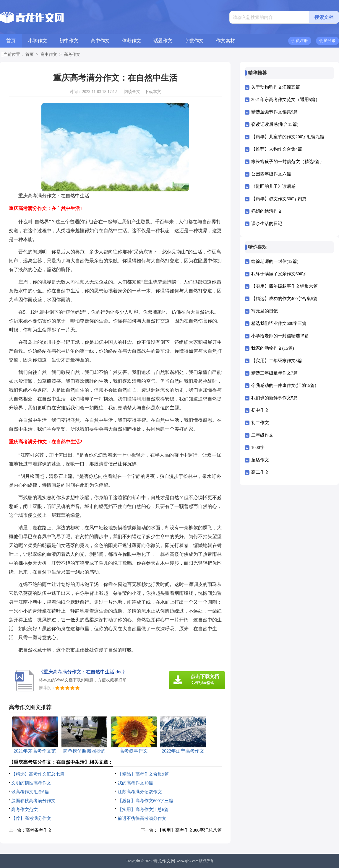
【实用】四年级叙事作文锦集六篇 (284, 286)
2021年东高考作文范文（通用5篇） (286, 100)
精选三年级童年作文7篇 (275, 373)
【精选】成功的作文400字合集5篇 (284, 299)
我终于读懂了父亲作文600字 (279, 274)
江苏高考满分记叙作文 (140, 792)
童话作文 (260, 460)
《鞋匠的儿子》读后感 (273, 186)
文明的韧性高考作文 (31, 783)
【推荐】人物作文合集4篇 (277, 149)
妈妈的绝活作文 (267, 211)
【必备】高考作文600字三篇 (145, 801)
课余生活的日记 (267, 224)
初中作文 (69, 41)
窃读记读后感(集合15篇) (275, 124)
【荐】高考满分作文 (31, 818)
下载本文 (153, 92)
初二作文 (260, 423)
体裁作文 (132, 41)
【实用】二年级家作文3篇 (277, 361)
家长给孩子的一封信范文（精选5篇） (288, 162)
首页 (11, 41)
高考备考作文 (39, 830)
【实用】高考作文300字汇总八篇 (190, 830)
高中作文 (100, 41)
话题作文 (163, 41)
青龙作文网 (164, 861)
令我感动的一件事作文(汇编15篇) (284, 385)
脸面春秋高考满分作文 (33, 801)
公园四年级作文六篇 (271, 174)
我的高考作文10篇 (135, 783)
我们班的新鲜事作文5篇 (275, 398)
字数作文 (194, 41)
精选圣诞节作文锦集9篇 (275, 112)
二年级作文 (262, 435)
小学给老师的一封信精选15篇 (280, 336)
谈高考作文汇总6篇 (30, 792)
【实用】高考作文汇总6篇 (143, 810)
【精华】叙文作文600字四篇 (279, 199)
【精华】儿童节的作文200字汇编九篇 (288, 137)
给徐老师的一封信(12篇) (275, 261)
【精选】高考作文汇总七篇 (38, 774)
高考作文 (72, 54)
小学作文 (38, 41)
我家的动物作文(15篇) (273, 348)
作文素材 (226, 41)
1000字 (258, 447)
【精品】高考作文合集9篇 (143, 774)
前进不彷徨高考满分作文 (142, 818)
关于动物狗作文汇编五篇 (276, 87)
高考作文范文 (25, 810)
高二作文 (260, 472)
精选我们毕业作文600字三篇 (279, 323)
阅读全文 (132, 92)
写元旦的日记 (265, 311)
